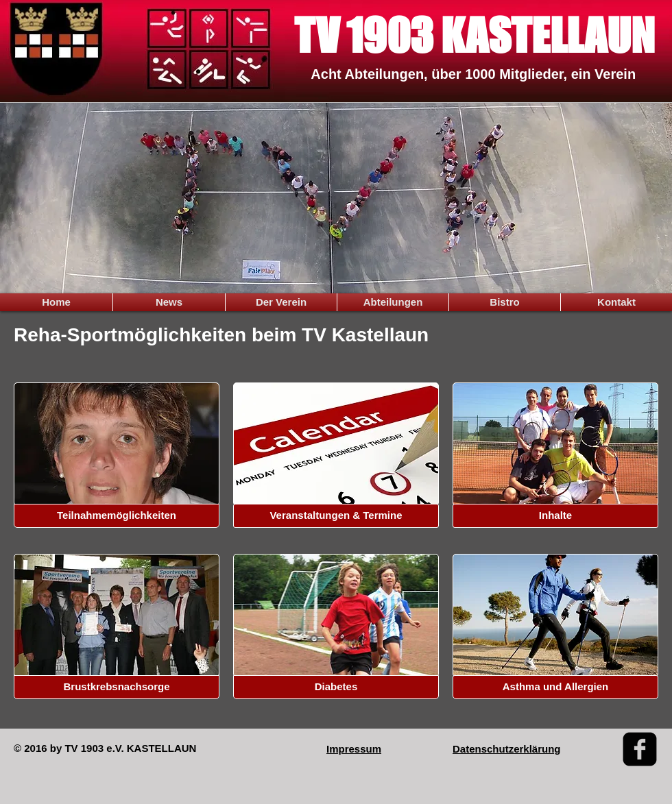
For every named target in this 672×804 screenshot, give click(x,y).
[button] (117, 516)
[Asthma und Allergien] (555, 687)
